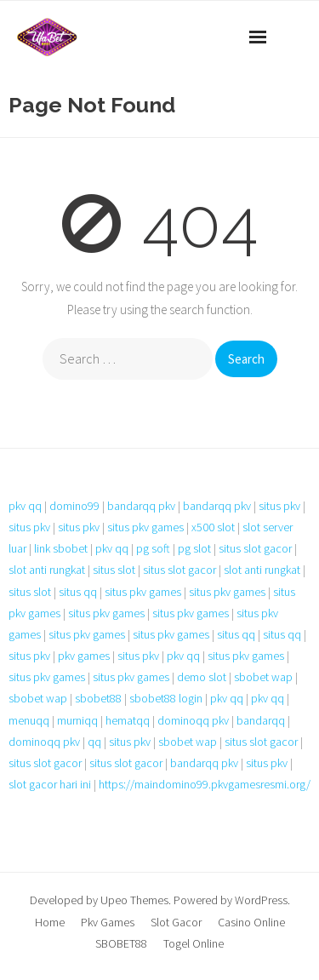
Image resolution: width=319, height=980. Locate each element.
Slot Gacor (176, 922)
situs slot (114, 570)
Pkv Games (108, 922)
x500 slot (213, 527)
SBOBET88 (121, 943)
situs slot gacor (255, 548)
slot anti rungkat (47, 570)
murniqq (77, 720)
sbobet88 (98, 698)
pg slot (194, 548)
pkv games (84, 656)
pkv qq (25, 506)
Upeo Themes (134, 900)
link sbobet (61, 548)
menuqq (29, 720)
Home (50, 922)
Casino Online (251, 922)
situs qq (78, 592)
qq (94, 742)
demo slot (202, 677)
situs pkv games (145, 527)
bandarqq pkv (141, 506)
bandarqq (261, 720)
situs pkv (279, 506)
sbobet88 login (166, 698)
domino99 (74, 506)
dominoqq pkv (193, 720)
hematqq (128, 720)
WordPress (261, 900)
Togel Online (194, 943)
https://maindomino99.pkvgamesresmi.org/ (205, 784)
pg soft (153, 548)
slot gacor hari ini (50, 784)
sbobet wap (263, 677)
